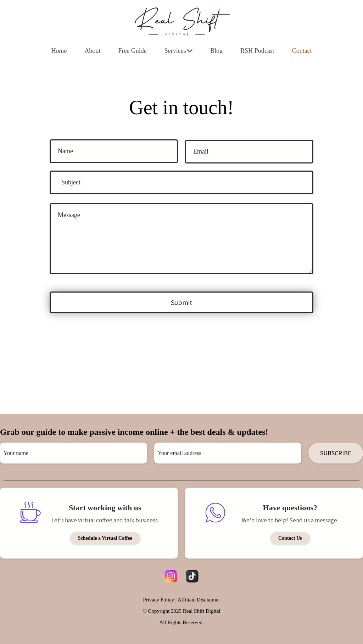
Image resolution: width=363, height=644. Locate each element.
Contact (302, 51)
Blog (216, 51)
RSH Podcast (257, 51)
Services (178, 51)
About (92, 51)
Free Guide (132, 51)
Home (59, 51)
